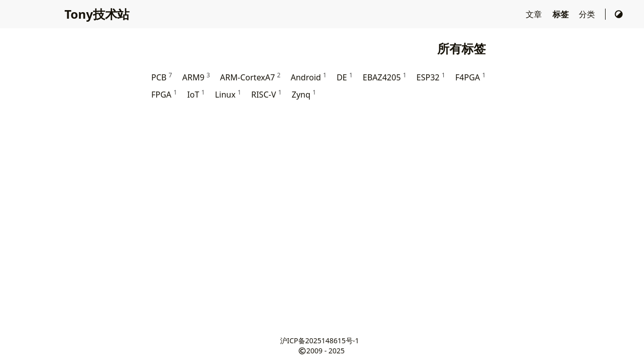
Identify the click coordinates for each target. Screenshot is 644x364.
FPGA (164, 94)
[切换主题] (619, 14)
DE (345, 77)
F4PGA (471, 77)
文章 (535, 14)
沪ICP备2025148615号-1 (320, 340)
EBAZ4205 (385, 77)
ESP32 (431, 77)
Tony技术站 (97, 14)
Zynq (304, 94)
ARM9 (196, 77)
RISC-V (266, 94)
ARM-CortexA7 (250, 77)
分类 (588, 14)
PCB (162, 77)
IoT (196, 94)
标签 (562, 14)
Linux (228, 94)
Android (309, 77)
